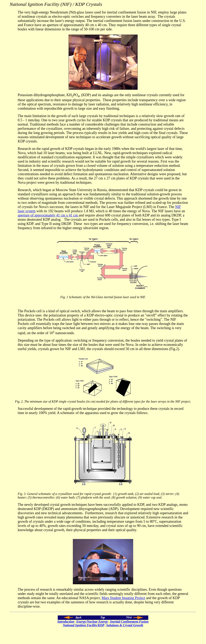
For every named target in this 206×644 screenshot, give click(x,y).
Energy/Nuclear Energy (92, 622)
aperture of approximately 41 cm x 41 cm (48, 215)
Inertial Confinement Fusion (129, 622)
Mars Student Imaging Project (123, 598)
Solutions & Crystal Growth (125, 625)
